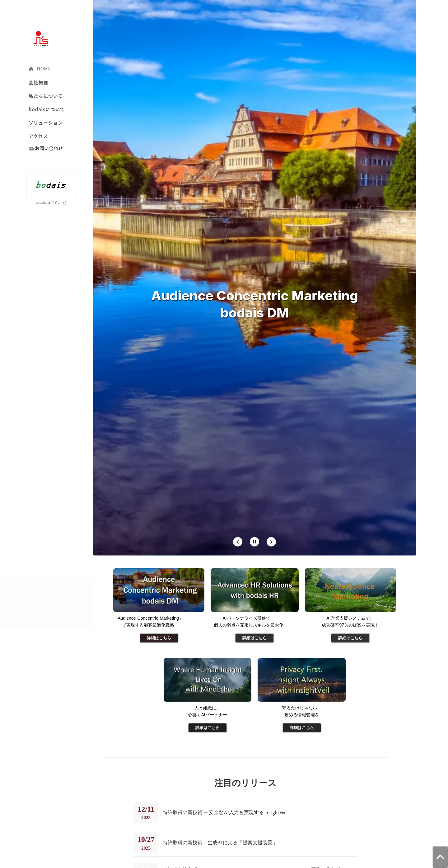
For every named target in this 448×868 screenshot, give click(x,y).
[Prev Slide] (238, 542)
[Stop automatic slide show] (254, 542)
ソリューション (46, 123)
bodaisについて (47, 109)
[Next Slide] (271, 542)
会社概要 (38, 82)
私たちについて (46, 96)
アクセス (38, 136)
